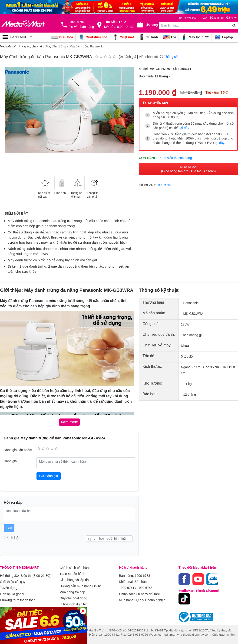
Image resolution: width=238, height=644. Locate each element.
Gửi (9, 528)
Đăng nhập (217, 18)
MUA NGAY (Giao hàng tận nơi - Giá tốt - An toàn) (188, 168)
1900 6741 (127, 586)
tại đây (184, 128)
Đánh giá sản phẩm (18, 449)
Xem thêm (67, 606)
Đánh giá (10, 461)
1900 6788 (164, 184)
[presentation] (8, 119)
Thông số (169, 57)
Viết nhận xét (148, 57)
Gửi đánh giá (49, 475)
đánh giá (130, 57)
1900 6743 (145, 586)
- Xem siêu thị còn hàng (175, 157)
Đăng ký (231, 18)
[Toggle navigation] (24, 37)
